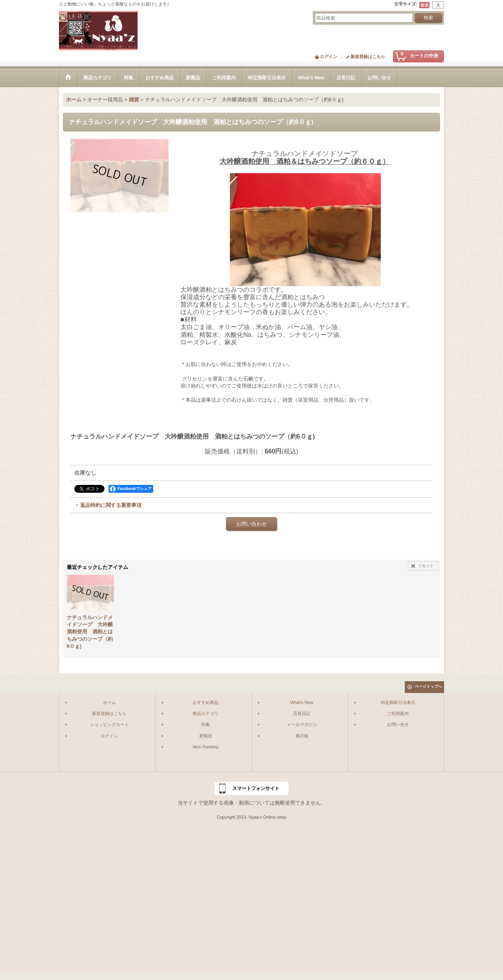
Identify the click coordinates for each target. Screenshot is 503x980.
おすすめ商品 (206, 702)
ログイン (329, 57)
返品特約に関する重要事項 (111, 505)
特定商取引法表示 (398, 702)
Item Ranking (205, 747)
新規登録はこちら (368, 57)
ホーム (109, 702)
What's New (302, 702)
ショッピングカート (109, 724)
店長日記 (302, 713)
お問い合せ (398, 724)
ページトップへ (428, 687)
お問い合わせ (251, 524)
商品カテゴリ (206, 713)
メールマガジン (302, 724)
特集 (206, 724)
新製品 (206, 736)
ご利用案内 (398, 713)
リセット (426, 566)
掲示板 (302, 736)
